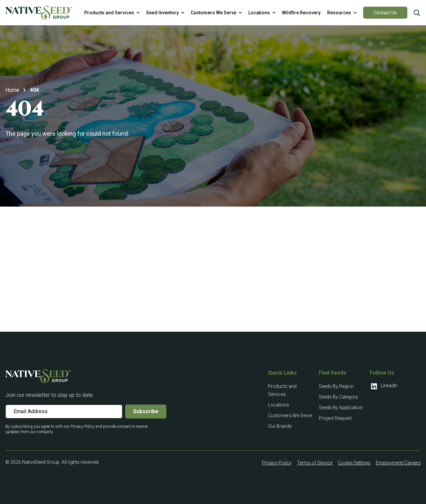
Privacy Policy (277, 463)
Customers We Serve (290, 416)
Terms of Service (315, 463)
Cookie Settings (354, 463)
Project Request (335, 418)
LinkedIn (384, 386)
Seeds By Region (336, 386)
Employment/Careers (398, 463)
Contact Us (385, 13)
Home (12, 90)
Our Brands (280, 426)
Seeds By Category (338, 397)
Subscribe (146, 411)
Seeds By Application (341, 408)
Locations (279, 405)
